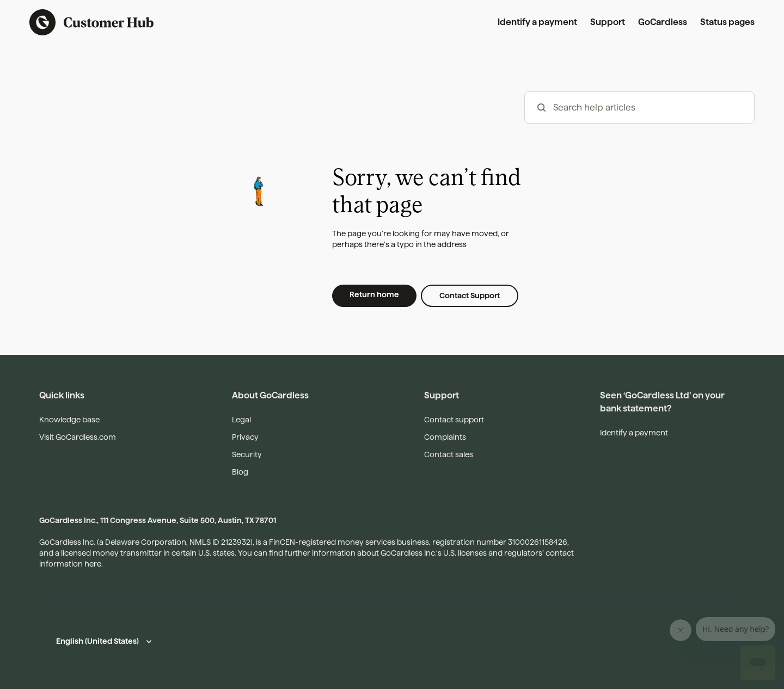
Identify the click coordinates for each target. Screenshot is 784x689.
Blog (240, 472)
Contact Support (470, 296)
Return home (374, 294)
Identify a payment (537, 22)
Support (608, 22)
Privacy (245, 437)
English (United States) (97, 641)
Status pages (727, 22)
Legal (241, 420)
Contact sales (449, 454)
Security (247, 454)
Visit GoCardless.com (78, 437)
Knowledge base (69, 420)
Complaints (445, 437)
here (93, 564)
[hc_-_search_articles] (639, 107)
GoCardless (663, 22)
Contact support (454, 420)
